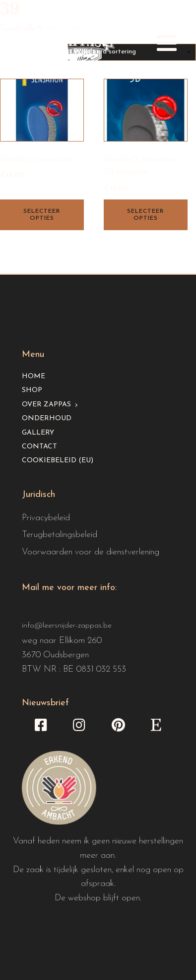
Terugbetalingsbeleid (60, 535)
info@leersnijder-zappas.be (67, 626)
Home (33, 376)
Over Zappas (46, 405)
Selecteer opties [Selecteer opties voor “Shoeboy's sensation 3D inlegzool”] (145, 215)
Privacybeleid (46, 518)
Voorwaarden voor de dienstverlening (91, 552)
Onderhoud (47, 418)
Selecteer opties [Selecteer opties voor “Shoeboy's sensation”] (42, 215)
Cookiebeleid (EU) (58, 461)
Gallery (38, 433)
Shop (32, 390)
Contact (39, 447)
